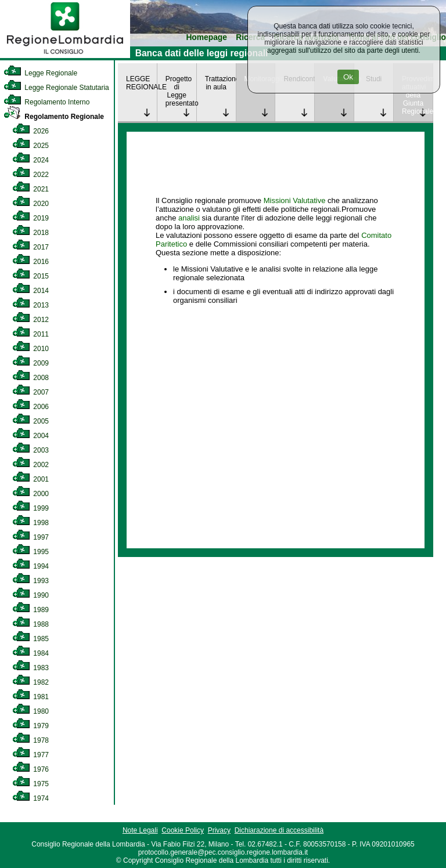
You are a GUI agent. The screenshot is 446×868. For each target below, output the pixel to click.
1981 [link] (30, 697)
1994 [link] (30, 566)
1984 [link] (30, 653)
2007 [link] (30, 392)
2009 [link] (30, 363)
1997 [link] (30, 537)
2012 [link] (30, 320)
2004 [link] (30, 436)
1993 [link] (30, 581)
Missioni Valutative (295, 200)
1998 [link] (30, 523)
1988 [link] (30, 624)
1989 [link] (30, 610)
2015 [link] (30, 276)
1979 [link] (30, 726)
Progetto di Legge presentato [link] (181, 91)
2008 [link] (30, 378)
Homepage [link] (206, 37)
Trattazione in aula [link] (220, 83)
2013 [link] (30, 305)
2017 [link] (30, 247)
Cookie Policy (183, 830)
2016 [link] (30, 262)
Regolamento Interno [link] (46, 102)
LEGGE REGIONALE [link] (141, 83)
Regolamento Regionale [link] (54, 117)
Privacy (219, 830)
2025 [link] (30, 146)
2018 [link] (30, 233)
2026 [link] (30, 131)
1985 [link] (30, 639)
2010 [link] (30, 349)
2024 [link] (30, 160)
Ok (348, 77)
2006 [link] (30, 407)
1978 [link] (30, 740)
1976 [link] (30, 769)
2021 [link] (30, 189)
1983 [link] (30, 668)
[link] (65, 56)
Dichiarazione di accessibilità (279, 830)
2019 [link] (30, 218)
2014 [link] (30, 291)
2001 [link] (30, 479)
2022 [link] (30, 175)
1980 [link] (30, 711)
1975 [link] (30, 784)
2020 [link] (30, 204)
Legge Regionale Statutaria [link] (56, 88)
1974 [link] (30, 798)
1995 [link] (30, 552)
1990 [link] (30, 595)
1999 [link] (30, 508)
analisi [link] (189, 218)
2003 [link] (30, 450)
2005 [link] (30, 421)
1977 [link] (30, 755)
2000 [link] (30, 494)
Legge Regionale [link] (40, 73)
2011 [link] (30, 334)
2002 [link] (30, 465)
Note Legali (140, 830)
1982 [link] (30, 682)
